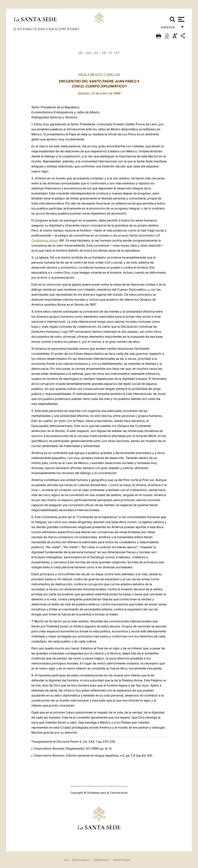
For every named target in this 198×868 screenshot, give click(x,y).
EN (89, 53)
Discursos (48, 29)
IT (111, 53)
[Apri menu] (181, 19)
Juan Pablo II (26, 29)
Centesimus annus (44, 240)
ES (96, 53)
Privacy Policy (122, 860)
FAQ (66, 860)
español (170, 28)
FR (104, 53)
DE (81, 53)
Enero (73, 29)
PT (118, 53)
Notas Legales (81, 860)
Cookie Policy (101, 860)
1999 (63, 29)
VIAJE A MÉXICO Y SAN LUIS (99, 74)
